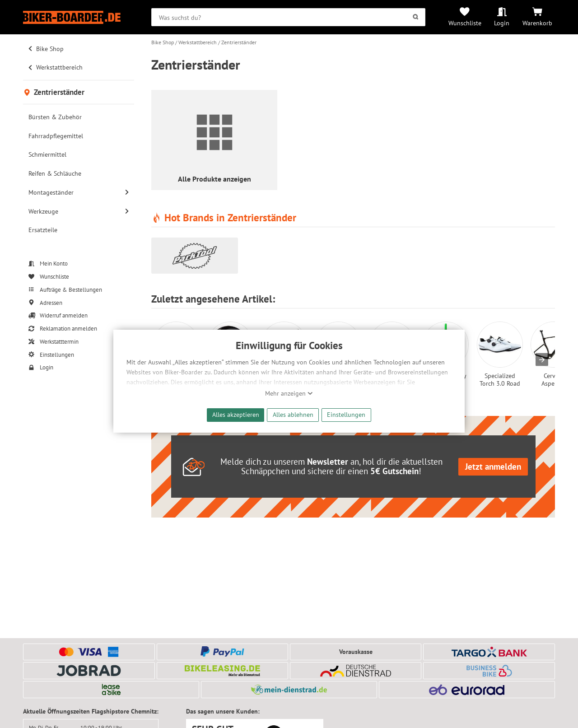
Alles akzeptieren (236, 414)
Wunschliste (465, 23)
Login (502, 23)
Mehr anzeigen (289, 393)
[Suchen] (416, 17)
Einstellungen (346, 414)
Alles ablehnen (293, 414)
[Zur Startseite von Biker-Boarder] (79, 17)
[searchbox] (288, 17)
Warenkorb (537, 23)
